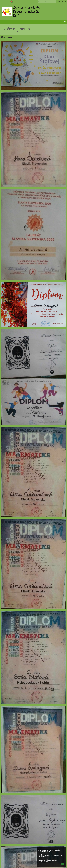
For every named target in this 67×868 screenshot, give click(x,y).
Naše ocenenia (27, 32)
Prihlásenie (62, 2)
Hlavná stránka (7, 32)
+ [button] (3, 2)
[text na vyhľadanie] (47, 2)
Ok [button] (63, 864)
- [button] (6, 2)
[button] (12, 2)
